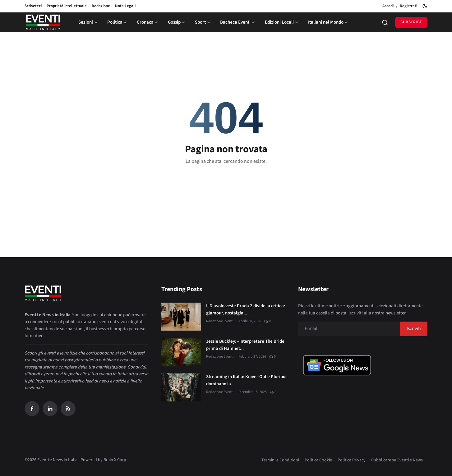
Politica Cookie (318, 460)
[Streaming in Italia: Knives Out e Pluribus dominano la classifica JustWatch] (181, 387)
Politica (118, 22)
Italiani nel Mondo (329, 22)
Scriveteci (33, 6)
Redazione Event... (221, 321)
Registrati (408, 6)
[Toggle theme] (425, 6)
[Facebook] (32, 409)
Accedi (388, 6)
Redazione (101, 6)
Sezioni (88, 22)
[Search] (385, 23)
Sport (203, 22)
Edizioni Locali (282, 22)
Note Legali (125, 6)
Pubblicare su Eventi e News (397, 460)
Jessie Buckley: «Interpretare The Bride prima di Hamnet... (245, 345)
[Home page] (43, 22)
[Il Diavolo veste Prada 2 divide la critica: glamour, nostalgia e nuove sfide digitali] (181, 317)
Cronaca (148, 22)
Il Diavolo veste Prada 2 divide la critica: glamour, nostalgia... (246, 309)
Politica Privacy (352, 460)
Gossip (177, 22)
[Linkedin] (50, 409)
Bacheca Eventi (238, 22)
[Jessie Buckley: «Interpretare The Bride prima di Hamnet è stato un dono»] (181, 352)
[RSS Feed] (68, 409)
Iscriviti (414, 329)
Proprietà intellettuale (67, 6)
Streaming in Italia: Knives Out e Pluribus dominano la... (247, 380)
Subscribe (411, 22)
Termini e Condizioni (280, 460)
